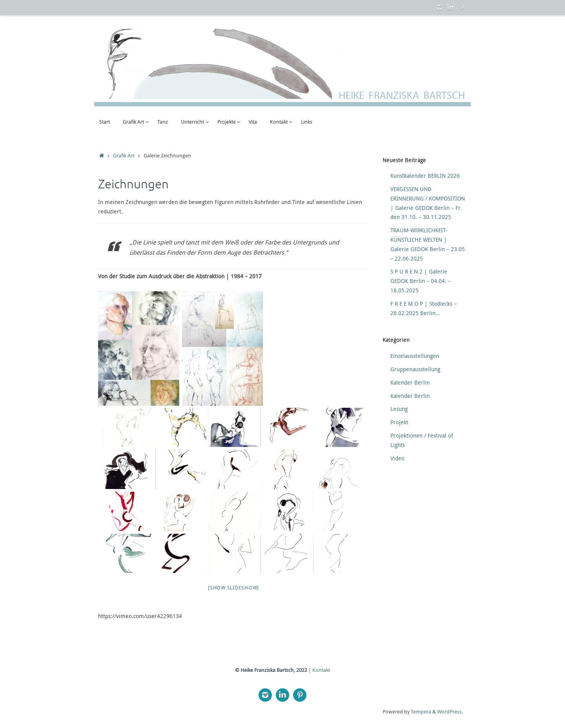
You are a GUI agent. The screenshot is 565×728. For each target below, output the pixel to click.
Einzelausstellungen (415, 356)
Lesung (399, 409)
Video (397, 458)
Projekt (399, 422)
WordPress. (450, 712)
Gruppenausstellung (415, 369)
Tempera (421, 712)
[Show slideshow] (233, 588)
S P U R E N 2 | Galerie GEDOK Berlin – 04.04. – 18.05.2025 (421, 281)
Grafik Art (124, 156)
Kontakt (321, 670)
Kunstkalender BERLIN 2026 (425, 176)
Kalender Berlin (410, 382)
